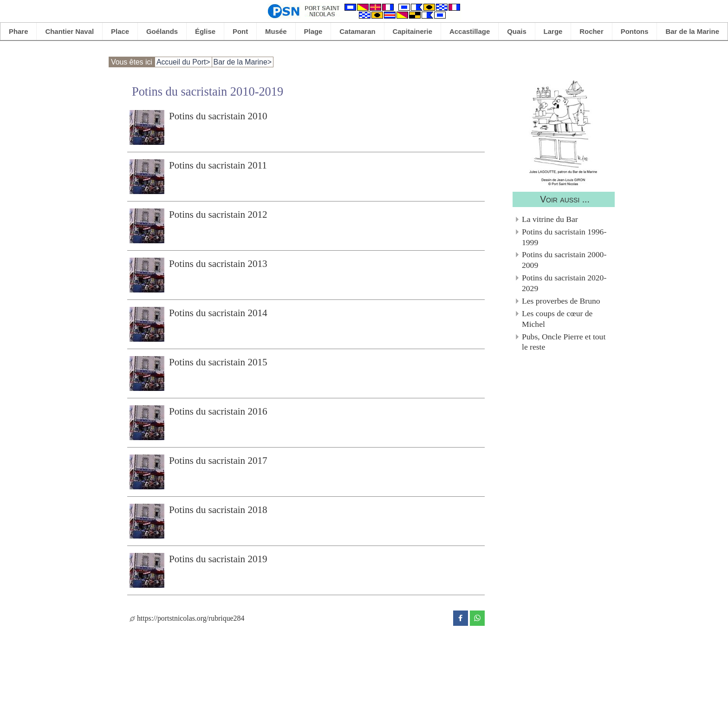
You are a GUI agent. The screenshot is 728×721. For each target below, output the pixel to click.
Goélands (162, 31)
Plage (313, 31)
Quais (517, 31)
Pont (240, 31)
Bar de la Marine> (243, 62)
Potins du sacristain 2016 (218, 411)
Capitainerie (413, 31)
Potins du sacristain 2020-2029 (564, 283)
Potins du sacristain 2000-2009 (564, 260)
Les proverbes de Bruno (561, 301)
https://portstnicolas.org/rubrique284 (187, 618)
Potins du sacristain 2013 (218, 264)
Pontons (635, 31)
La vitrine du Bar (550, 219)
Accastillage (470, 31)
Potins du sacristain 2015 (218, 362)
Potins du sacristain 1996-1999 (564, 237)
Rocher (591, 31)
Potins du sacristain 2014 (218, 313)
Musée (276, 31)
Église (205, 31)
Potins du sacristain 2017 (218, 461)
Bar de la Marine (692, 31)
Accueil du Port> (183, 62)
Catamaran (357, 31)
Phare (19, 31)
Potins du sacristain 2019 (218, 559)
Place (120, 31)
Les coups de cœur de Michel (557, 319)
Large (553, 31)
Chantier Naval (69, 31)
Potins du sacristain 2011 (218, 165)
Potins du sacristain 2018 (218, 510)
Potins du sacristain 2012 (218, 214)
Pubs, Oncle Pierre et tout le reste (564, 342)
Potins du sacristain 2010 (218, 116)
